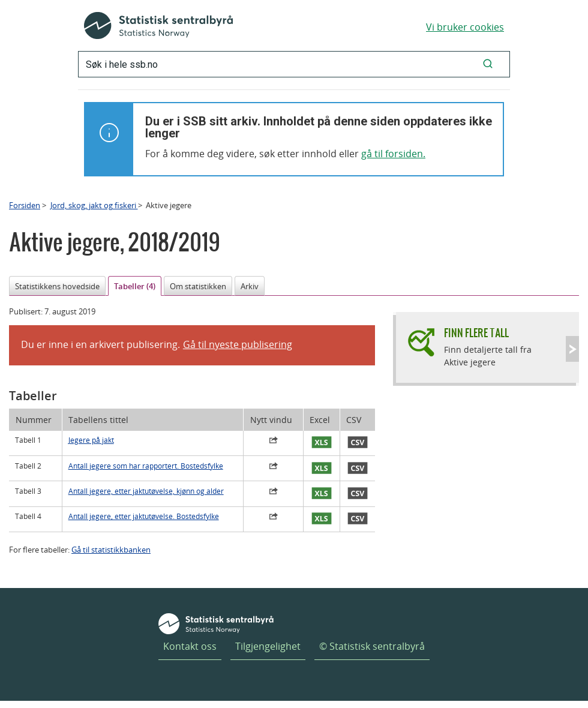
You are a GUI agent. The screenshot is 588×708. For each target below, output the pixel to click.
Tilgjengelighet (268, 646)
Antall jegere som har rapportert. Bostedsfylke (146, 466)
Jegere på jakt (91, 440)
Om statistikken (198, 286)
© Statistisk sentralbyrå (372, 646)
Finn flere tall (476, 333)
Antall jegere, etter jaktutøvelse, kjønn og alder (146, 491)
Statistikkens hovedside (57, 286)
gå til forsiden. (393, 154)
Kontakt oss (190, 646)
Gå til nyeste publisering (238, 344)
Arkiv (250, 286)
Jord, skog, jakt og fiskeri (94, 205)
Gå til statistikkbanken (111, 550)
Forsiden (25, 205)
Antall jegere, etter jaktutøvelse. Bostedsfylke (144, 516)
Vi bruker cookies (465, 27)
